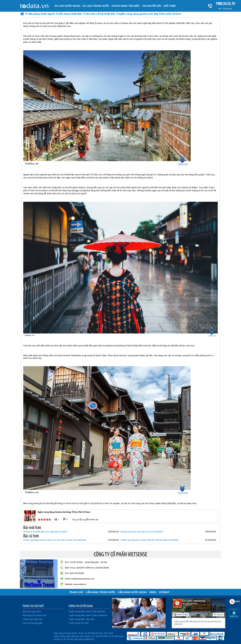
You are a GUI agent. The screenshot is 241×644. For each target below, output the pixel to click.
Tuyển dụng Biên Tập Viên (81, 619)
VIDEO (153, 592)
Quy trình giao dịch (32, 611)
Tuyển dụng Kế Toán (79, 623)
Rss (232, 602)
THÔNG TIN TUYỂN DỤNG (81, 606)
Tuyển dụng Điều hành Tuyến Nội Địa (87, 611)
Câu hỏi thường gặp (32, 623)
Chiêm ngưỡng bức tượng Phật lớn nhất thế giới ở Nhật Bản (150, 540)
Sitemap (164, 592)
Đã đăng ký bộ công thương (36, 636)
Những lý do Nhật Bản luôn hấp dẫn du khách (45, 532)
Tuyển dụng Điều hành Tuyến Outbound (88, 615)
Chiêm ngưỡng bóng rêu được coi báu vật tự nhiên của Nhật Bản (55, 540)
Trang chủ (76, 592)
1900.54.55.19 (225, 4)
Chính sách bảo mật (32, 619)
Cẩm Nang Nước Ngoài (132, 592)
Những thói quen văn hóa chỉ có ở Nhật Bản (142, 532)
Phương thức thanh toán (34, 615)
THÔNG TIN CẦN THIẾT (33, 606)
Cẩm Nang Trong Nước (100, 592)
